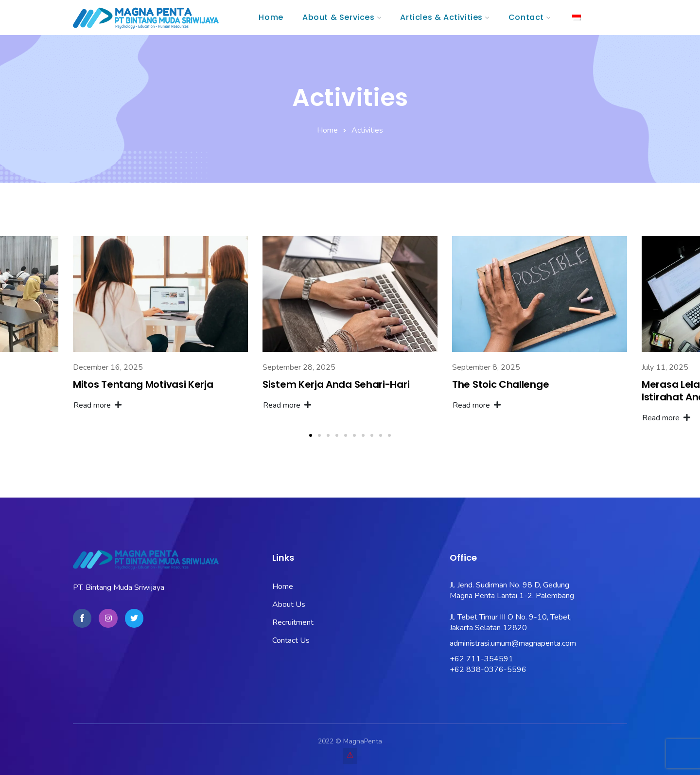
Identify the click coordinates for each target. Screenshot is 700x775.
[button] (311, 435)
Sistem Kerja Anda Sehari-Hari (336, 384)
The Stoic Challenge (500, 384)
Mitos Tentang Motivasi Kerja (143, 384)
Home (327, 130)
